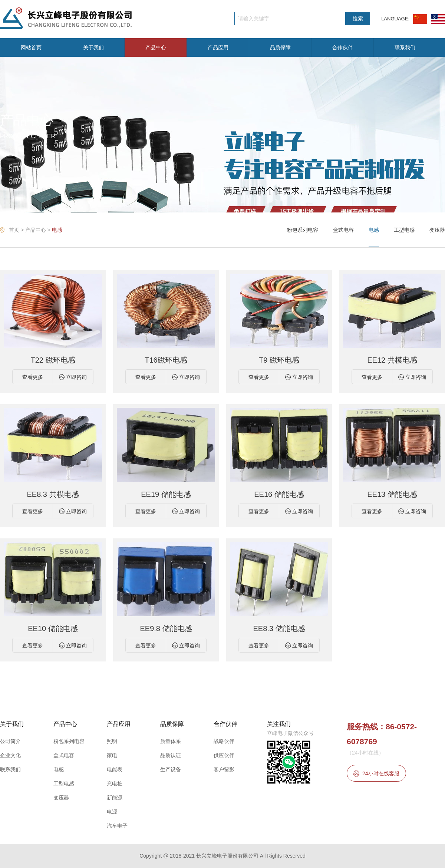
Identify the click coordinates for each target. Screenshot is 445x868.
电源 (112, 812)
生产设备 (171, 769)
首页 (14, 230)
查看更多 (33, 377)
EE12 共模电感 (392, 360)
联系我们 (405, 47)
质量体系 (171, 741)
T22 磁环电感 (53, 360)
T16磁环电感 (166, 360)
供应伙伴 (224, 755)
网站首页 (31, 47)
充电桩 (115, 783)
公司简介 (10, 741)
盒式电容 (343, 230)
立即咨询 (76, 377)
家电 (112, 755)
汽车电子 (117, 826)
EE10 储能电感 (53, 628)
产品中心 (156, 47)
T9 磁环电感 (279, 360)
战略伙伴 (224, 741)
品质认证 (171, 755)
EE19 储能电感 (166, 494)
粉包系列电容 (303, 230)
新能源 (115, 798)
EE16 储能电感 (279, 494)
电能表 (115, 769)
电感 (57, 230)
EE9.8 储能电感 (166, 628)
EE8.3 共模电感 (53, 494)
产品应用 (218, 47)
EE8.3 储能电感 (279, 628)
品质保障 (280, 47)
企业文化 (10, 755)
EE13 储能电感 (392, 494)
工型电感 (404, 230)
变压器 (437, 230)
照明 (112, 741)
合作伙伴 (343, 47)
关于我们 (93, 47)
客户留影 (224, 769)
